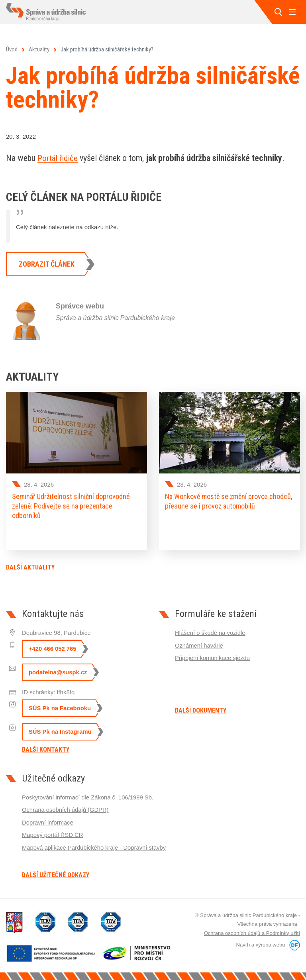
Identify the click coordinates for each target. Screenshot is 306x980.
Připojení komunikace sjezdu (213, 656)
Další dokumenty (201, 709)
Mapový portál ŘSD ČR (53, 833)
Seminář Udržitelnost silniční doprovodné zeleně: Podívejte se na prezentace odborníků (71, 506)
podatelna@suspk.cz (58, 671)
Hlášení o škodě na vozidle (211, 631)
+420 (53, 648)
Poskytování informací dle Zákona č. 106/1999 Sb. (89, 796)
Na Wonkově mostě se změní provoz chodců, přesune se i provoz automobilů (229, 501)
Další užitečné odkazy (56, 874)
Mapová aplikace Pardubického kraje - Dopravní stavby (95, 845)
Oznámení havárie (199, 644)
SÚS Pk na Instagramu (61, 731)
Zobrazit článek (47, 264)
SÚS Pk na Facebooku (60, 707)
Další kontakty (46, 748)
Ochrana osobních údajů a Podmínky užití (252, 932)
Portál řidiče (59, 158)
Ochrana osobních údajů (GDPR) (66, 808)
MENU (292, 12)
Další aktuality (30, 566)
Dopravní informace (48, 820)
